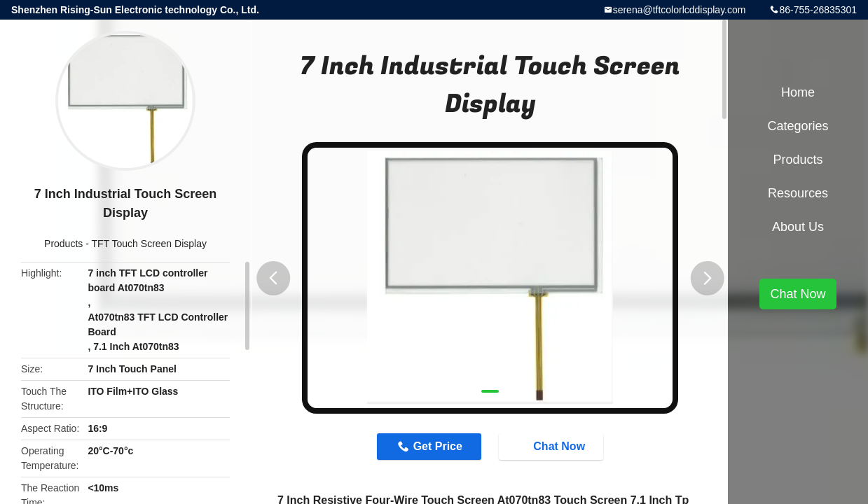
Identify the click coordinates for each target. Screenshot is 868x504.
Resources (798, 193)
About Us (798, 227)
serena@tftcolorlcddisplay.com (680, 10)
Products (63, 244)
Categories (798, 126)
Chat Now (552, 446)
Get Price (438, 446)
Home (798, 92)
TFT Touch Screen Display (149, 244)
